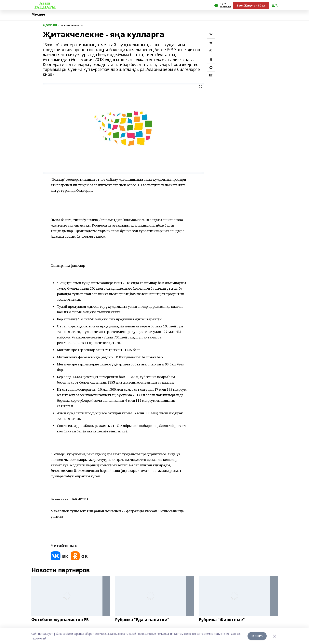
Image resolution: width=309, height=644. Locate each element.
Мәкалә (38, 14)
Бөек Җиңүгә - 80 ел (251, 5)
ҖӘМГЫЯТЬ (51, 25)
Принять (257, 636)
